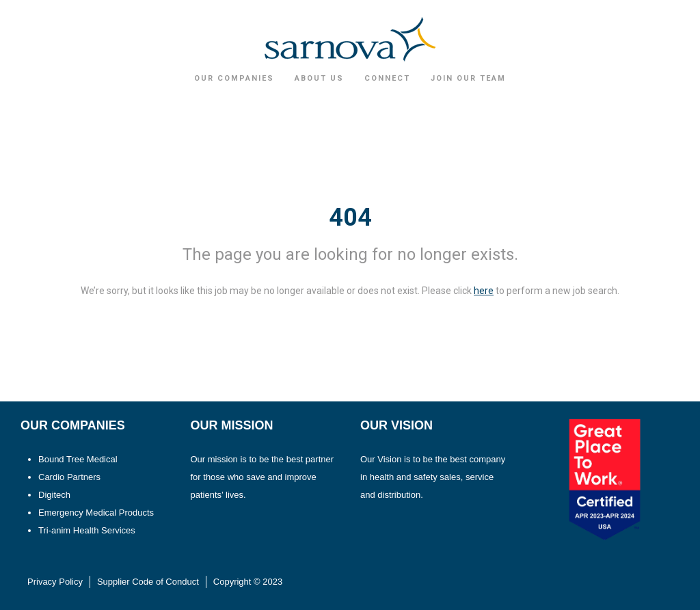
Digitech (54, 495)
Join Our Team (468, 78)
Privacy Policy (55, 582)
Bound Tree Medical (78, 459)
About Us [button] (319, 78)
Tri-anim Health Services (87, 530)
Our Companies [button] (234, 78)
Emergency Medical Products (96, 513)
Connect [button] (387, 78)
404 (350, 217)
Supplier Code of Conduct (148, 582)
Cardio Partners (69, 477)
